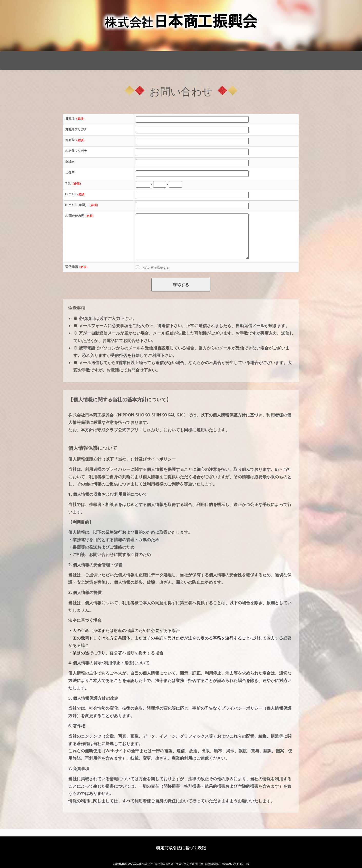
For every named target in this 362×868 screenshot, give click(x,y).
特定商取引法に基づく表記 (181, 848)
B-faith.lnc (243, 864)
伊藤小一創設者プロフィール (262, 60)
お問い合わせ (302, 57)
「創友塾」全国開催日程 (180, 57)
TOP (59, 57)
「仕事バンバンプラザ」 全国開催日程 (140, 60)
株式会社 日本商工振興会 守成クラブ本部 (168, 864)
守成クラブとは (99, 57)
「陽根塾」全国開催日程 (221, 57)
